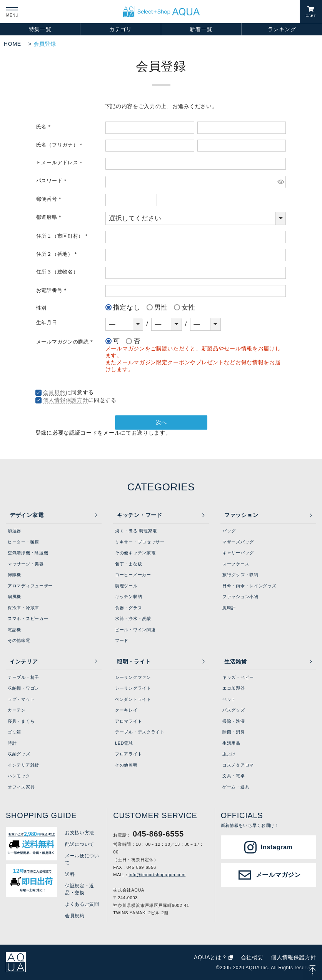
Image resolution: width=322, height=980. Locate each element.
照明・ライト (134, 662)
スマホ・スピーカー (28, 618)
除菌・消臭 (234, 732)
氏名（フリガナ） (60, 145)
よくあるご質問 (82, 904)
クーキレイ (126, 710)
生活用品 (231, 743)
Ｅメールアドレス (60, 163)
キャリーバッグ (238, 553)
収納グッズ (19, 754)
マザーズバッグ (238, 542)
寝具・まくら (21, 721)
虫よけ (229, 754)
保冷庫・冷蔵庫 (23, 608)
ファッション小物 (240, 597)
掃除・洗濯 (234, 721)
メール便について (82, 859)
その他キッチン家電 (135, 553)
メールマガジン (278, 875)
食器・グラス (128, 608)
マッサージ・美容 (26, 564)
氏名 (45, 127)
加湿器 (14, 531)
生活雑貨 (236, 662)
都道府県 (50, 217)
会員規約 (54, 392)
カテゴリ (121, 29)
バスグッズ (234, 710)
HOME (13, 44)
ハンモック (19, 776)
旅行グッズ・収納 (240, 575)
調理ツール (126, 586)
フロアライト (128, 754)
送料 (70, 874)
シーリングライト (133, 688)
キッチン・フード (140, 515)
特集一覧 (40, 29)
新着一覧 (201, 29)
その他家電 (19, 640)
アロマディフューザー (30, 586)
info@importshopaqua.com (157, 875)
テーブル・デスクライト (140, 732)
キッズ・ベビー (238, 677)
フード (122, 640)
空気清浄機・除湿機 (28, 553)
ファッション (241, 515)
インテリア (24, 662)
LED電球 (124, 743)
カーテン (17, 710)
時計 (12, 743)
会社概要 (252, 957)
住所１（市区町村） (63, 236)
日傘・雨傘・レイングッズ (249, 586)
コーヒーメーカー (133, 575)
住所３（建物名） (57, 272)
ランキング (282, 29)
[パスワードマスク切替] (280, 182)
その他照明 (126, 765)
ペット (229, 699)
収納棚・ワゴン (23, 688)
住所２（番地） (58, 254)
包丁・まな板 (128, 564)
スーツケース (236, 564)
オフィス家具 (21, 787)
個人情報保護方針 (66, 400)
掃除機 (14, 575)
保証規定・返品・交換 (80, 889)
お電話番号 (53, 290)
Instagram (277, 847)
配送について (80, 844)
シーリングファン (133, 677)
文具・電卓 (234, 776)
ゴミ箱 (14, 732)
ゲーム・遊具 (236, 787)
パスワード (53, 181)
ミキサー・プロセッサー (140, 542)
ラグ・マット (21, 699)
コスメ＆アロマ (238, 765)
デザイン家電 (27, 515)
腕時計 (229, 608)
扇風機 (14, 597)
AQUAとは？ (211, 957)
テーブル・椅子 (23, 677)
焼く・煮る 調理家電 (136, 531)
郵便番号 (50, 199)
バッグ (229, 531)
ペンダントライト (133, 699)
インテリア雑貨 (23, 765)
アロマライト (128, 721)
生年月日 (47, 323)
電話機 (14, 630)
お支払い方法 (80, 833)
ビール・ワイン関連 (135, 630)
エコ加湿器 (234, 688)
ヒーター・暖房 (23, 542)
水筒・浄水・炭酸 (133, 618)
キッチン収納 (128, 597)
